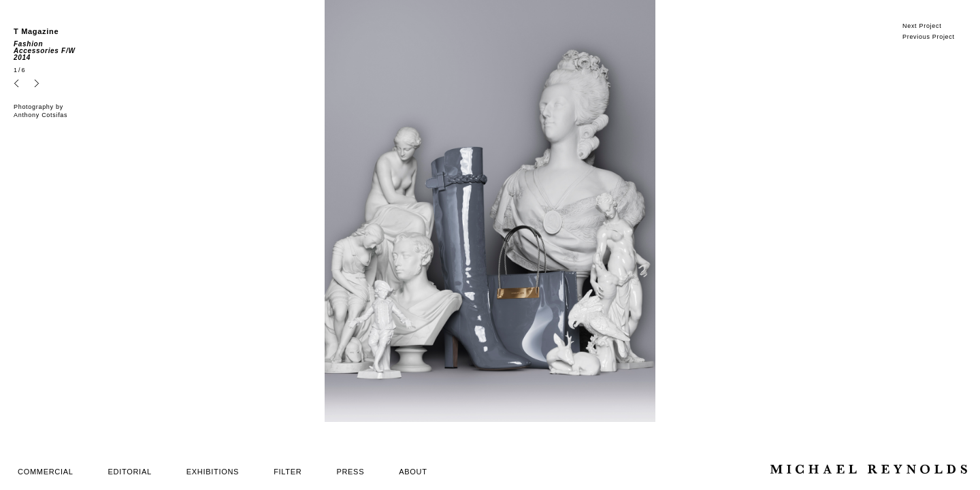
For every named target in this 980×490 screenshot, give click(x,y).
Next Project (922, 26)
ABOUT (413, 472)
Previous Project (929, 37)
